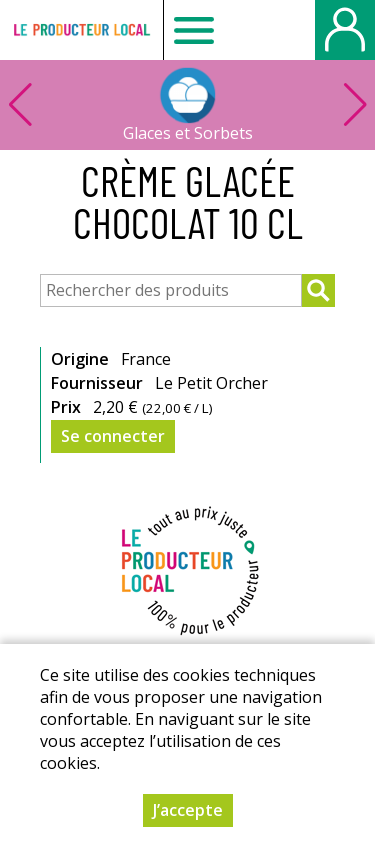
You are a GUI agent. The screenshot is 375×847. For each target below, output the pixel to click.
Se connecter (113, 436)
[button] (355, 105)
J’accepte (188, 810)
